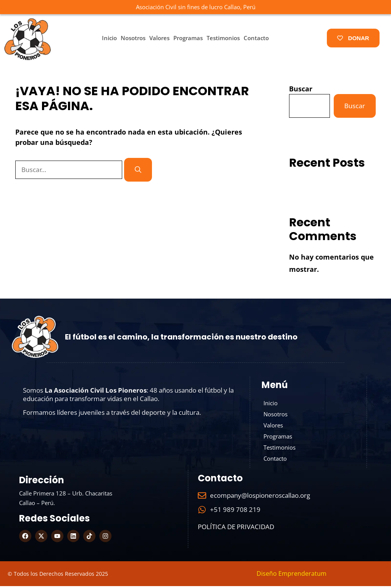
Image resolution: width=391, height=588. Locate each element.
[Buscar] (138, 170)
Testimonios (223, 38)
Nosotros (133, 38)
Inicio (109, 38)
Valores (159, 38)
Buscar (301, 89)
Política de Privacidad (236, 529)
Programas (188, 38)
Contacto (256, 38)
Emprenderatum (302, 575)
